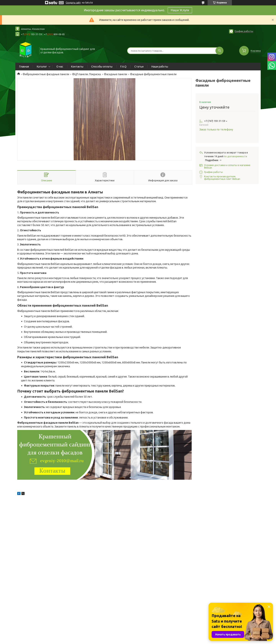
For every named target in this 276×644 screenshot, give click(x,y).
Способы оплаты (102, 67)
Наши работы (160, 67)
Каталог (42, 67)
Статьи (139, 67)
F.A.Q (123, 67)
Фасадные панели (115, 74)
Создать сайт (73, 3)
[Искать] (219, 51)
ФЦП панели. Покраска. (87, 74)
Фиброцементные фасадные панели (46, 74)
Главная (24, 67)
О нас (60, 67)
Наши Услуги (180, 10)
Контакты (77, 67)
